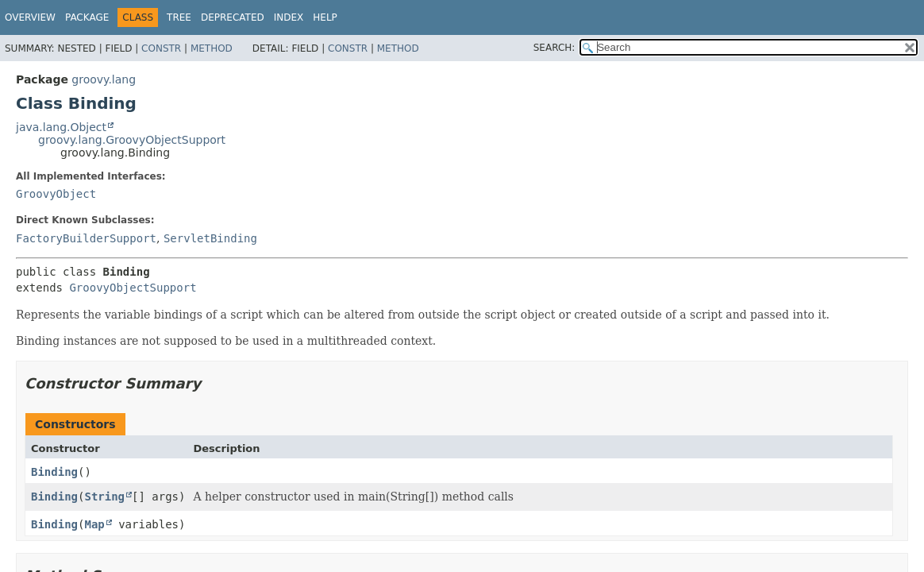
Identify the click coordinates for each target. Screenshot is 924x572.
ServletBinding (210, 238)
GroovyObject (56, 194)
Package (87, 17)
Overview (30, 17)
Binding (54, 472)
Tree (179, 17)
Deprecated (233, 17)
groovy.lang (104, 79)
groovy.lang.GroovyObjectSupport (132, 140)
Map (94, 524)
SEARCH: (554, 48)
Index (289, 17)
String (104, 497)
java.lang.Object (61, 127)
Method (212, 48)
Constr (161, 48)
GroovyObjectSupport (133, 288)
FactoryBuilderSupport (86, 238)
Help (325, 17)
